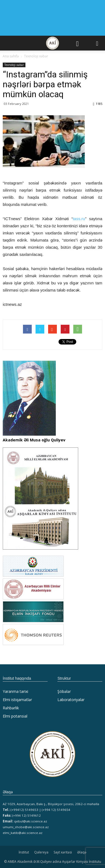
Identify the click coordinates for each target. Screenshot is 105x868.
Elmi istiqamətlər (17, 700)
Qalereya (41, 852)
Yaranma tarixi (15, 691)
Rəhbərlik (11, 708)
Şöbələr (64, 691)
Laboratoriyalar (71, 700)
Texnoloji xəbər (14, 65)
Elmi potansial (15, 716)
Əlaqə (82, 852)
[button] (97, 43)
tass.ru (79, 219)
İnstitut (24, 852)
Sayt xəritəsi (63, 852)
